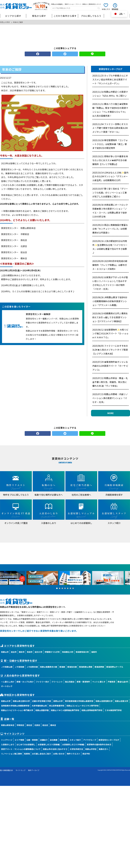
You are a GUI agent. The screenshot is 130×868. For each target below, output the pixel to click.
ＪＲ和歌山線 (7, 667)
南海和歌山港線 (86, 667)
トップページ (7, 740)
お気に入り (106, 9)
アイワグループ (90, 740)
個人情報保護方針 (6, 770)
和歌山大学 (6, 701)
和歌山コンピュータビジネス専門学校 (83, 706)
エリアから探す (13, 16)
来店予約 (86, 754)
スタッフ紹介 (75, 740)
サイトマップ (20, 770)
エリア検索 (19, 740)
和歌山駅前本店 (8, 725)
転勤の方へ (104, 749)
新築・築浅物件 (83, 682)
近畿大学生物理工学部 (42, 701)
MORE (111, 413)
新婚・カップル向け (25, 682)
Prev (4, 578)
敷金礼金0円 (123, 682)
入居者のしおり (8, 744)
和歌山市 (5, 652)
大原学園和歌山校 (39, 706)
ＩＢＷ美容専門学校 (113, 710)
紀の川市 (39, 652)
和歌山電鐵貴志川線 (49, 667)
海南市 (94, 652)
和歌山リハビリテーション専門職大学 (17, 710)
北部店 (37, 725)
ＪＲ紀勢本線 (32, 667)
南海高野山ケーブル (115, 667)
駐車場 (27, 754)
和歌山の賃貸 (5, 22)
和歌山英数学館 (42, 710)
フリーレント (57, 682)
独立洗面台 (70, 682)
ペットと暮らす (99, 682)
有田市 (30, 652)
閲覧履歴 (115, 9)
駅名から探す (39, 16)
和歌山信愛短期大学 (104, 701)
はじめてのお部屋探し (26, 744)
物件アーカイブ (34, 770)
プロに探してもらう (91, 16)
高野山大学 (58, 701)
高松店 (29, 725)
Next (126, 578)
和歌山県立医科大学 (21, 701)
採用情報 (64, 740)
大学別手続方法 (76, 749)
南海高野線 (99, 667)
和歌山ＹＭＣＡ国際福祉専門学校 (65, 710)
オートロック (7, 686)
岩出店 (45, 725)
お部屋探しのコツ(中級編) (73, 744)
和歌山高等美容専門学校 (92, 710)
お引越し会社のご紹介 (42, 754)
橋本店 (53, 725)
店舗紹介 (44, 740)
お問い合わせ (59, 754)
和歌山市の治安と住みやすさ (55, 749)
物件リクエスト (73, 754)
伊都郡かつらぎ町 (52, 652)
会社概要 (54, 740)
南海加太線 (72, 667)
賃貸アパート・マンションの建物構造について (21, 749)
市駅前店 (20, 725)
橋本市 (22, 652)
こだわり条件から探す (65, 16)
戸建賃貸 (112, 682)
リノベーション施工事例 (11, 754)
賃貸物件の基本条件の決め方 (99, 744)
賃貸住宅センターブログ (109, 740)
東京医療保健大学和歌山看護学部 (79, 701)
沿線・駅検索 (32, 740)
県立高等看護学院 (57, 706)
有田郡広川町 (68, 652)
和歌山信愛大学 (122, 701)
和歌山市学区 (91, 749)
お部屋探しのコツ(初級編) (49, 744)
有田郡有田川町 (82, 652)
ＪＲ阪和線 (19, 667)
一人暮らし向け (8, 682)
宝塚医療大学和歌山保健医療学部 (15, 706)
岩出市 (14, 652)
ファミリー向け (42, 682)
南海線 (62, 667)
